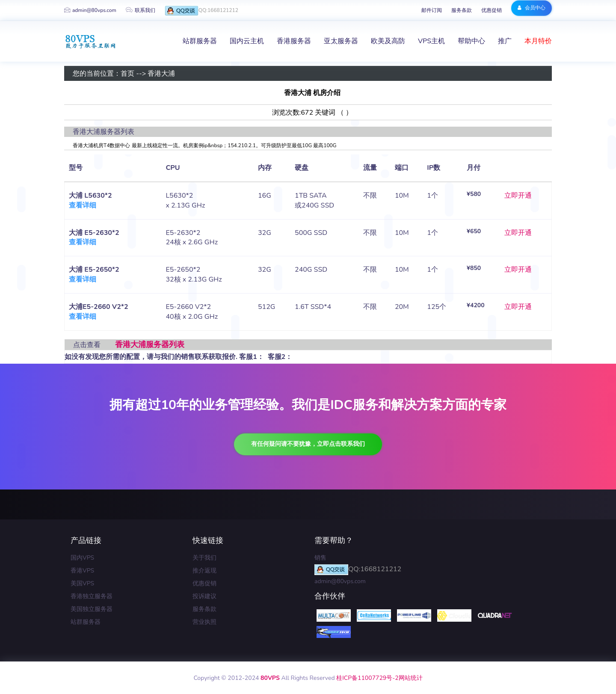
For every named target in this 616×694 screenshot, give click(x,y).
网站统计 (411, 678)
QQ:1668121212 (201, 11)
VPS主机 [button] (431, 41)
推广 (505, 41)
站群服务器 (86, 622)
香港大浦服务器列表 (150, 344)
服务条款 (462, 10)
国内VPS (82, 558)
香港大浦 (161, 74)
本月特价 (538, 41)
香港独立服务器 (92, 596)
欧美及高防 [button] (388, 41)
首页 (127, 74)
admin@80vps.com (90, 10)
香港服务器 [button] (294, 41)
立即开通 (518, 196)
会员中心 (532, 8)
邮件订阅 (432, 10)
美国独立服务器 (92, 609)
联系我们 (141, 10)
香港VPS (82, 571)
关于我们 (204, 558)
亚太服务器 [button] (341, 41)
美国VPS (82, 583)
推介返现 (204, 571)
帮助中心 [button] (471, 41)
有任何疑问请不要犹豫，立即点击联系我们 (308, 444)
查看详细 (83, 205)
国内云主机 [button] (247, 41)
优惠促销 (492, 10)
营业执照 (204, 622)
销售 (320, 558)
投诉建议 (204, 596)
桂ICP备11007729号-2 (367, 678)
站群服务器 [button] (200, 41)
